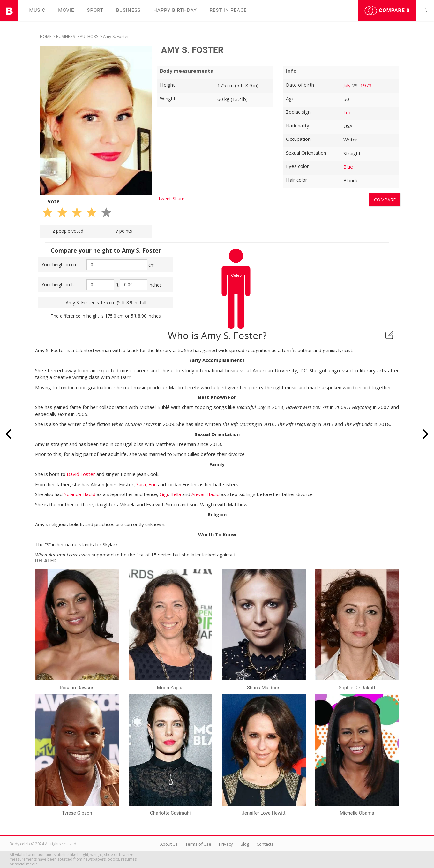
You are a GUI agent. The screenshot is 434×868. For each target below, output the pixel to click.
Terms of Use (198, 844)
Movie (66, 10)
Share (179, 198)
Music (37, 10)
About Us (169, 844)
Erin (153, 484)
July (347, 85)
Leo (348, 112)
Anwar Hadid (206, 494)
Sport (95, 10)
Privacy (226, 844)
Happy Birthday (175, 10)
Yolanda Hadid (80, 494)
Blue (348, 167)
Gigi (164, 494)
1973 (366, 85)
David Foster (81, 474)
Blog (245, 844)
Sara (141, 484)
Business (128, 10)
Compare (387, 11)
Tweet (165, 198)
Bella (176, 494)
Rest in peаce (228, 10)
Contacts (265, 844)
